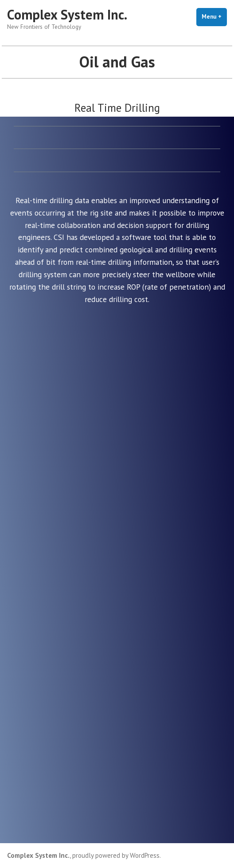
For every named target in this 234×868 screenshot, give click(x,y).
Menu (214, 16)
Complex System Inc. (67, 14)
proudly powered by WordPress (116, 855)
